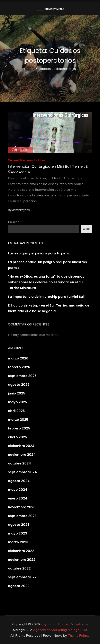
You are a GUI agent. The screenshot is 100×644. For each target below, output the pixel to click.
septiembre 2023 (22, 516)
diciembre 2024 (21, 446)
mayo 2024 (18, 490)
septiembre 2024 (22, 472)
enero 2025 (17, 437)
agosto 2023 (19, 525)
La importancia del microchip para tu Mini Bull (46, 297)
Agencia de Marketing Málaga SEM (60, 630)
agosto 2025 (19, 385)
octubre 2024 (19, 463)
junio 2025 (17, 393)
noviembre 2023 (22, 507)
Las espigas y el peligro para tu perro (39, 253)
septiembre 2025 (22, 376)
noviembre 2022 (22, 560)
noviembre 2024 (22, 455)
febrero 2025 (19, 428)
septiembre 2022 (22, 577)
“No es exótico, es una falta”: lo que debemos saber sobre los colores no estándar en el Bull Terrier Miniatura (46, 282)
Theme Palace (79, 635)
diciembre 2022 (21, 551)
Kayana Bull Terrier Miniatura (63, 624)
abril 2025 (16, 411)
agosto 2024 (19, 481)
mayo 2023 (17, 533)
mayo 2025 (17, 402)
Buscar (13, 222)
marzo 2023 (18, 542)
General (13, 160)
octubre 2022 (19, 568)
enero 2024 (18, 498)
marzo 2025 (18, 420)
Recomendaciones (33, 160)
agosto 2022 (19, 586)
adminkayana (21, 210)
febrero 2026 (19, 367)
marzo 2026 (18, 358)
